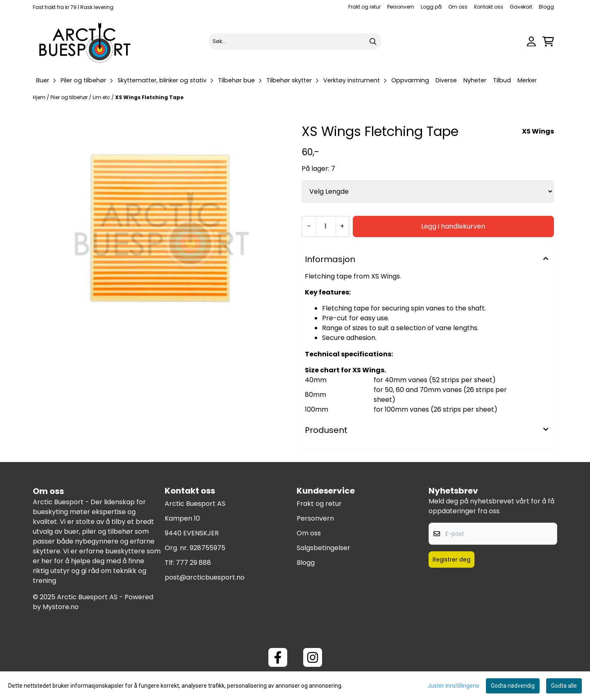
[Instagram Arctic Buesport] (313, 657)
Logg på (431, 7)
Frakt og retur (364, 7)
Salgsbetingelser (323, 548)
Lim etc (102, 97)
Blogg (546, 7)
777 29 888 (193, 563)
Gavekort (521, 7)
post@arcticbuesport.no (205, 577)
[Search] (373, 41)
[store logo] (85, 41)
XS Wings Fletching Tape (149, 97)
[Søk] (295, 41)
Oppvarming (410, 80)
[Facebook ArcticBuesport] (278, 657)
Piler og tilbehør (70, 97)
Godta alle (564, 686)
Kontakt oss (489, 7)
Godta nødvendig (513, 686)
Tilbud (502, 80)
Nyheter (475, 80)
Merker (527, 80)
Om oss (458, 7)
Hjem (40, 97)
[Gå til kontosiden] (531, 42)
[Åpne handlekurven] (548, 42)
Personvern (401, 7)
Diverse (446, 80)
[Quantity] (325, 227)
